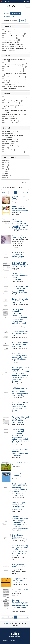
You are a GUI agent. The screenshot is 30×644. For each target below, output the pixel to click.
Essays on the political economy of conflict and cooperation (20, 277)
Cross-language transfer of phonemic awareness (20, 566)
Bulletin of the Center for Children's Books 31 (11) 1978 (20, 301)
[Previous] (7, 192)
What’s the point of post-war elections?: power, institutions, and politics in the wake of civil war (20, 357)
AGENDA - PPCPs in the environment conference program (20, 209)
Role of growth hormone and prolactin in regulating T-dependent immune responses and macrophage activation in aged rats (20, 317)
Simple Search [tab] (16, 13)
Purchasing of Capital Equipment (20, 590)
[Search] (11, 21)
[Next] (23, 192)
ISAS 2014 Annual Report (19, 197)
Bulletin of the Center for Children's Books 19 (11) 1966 (20, 344)
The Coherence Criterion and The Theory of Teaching (19, 537)
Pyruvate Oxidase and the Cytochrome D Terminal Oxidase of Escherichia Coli (20, 420)
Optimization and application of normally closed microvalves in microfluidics (19, 506)
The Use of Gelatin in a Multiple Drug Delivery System (20, 254)
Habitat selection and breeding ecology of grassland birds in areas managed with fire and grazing (20, 392)
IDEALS (8, 6)
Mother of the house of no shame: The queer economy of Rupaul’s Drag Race (20, 289)
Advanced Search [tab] (9, 16)
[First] (4, 192)
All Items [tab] (6, 13)
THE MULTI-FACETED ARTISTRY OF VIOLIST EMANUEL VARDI (20, 265)
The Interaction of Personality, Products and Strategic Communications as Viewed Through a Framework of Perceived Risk (20, 490)
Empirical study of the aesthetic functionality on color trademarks (20, 453)
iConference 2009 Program (19, 474)
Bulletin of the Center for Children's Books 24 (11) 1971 (20, 334)
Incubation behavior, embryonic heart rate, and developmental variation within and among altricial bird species (20, 550)
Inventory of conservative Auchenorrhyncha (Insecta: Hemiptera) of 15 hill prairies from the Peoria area (20, 224)
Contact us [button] (6, 623)
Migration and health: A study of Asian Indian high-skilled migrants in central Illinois (20, 406)
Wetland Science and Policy (20, 463)
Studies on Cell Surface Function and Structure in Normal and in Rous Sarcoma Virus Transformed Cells (20, 605)
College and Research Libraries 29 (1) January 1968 (20, 580)
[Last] (27, 192)
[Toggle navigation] (28, 6)
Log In (27, 2)
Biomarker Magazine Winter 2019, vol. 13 (20, 237)
